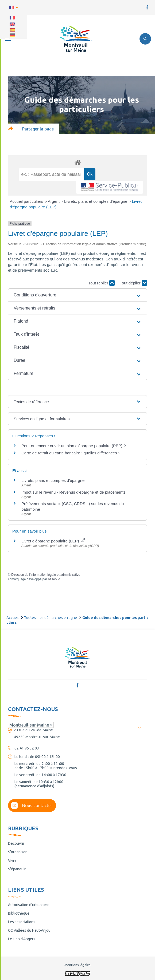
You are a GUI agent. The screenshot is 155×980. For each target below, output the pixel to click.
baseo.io (54, 579)
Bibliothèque (19, 913)
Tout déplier (133, 283)
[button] (77, 295)
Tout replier (102, 283)
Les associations (22, 922)
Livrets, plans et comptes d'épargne (96, 201)
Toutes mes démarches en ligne (51, 618)
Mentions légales (77, 965)
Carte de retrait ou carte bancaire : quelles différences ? (71, 453)
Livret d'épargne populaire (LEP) (53, 541)
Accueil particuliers (27, 201)
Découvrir (16, 843)
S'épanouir (17, 869)
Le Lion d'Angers (22, 939)
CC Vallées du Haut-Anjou (29, 930)
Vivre (12, 860)
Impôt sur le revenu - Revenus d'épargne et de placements (73, 492)
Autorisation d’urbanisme (29, 905)
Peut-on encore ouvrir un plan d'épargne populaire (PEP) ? (74, 446)
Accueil (13, 618)
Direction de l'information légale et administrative (46, 575)
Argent (54, 201)
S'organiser (17, 852)
